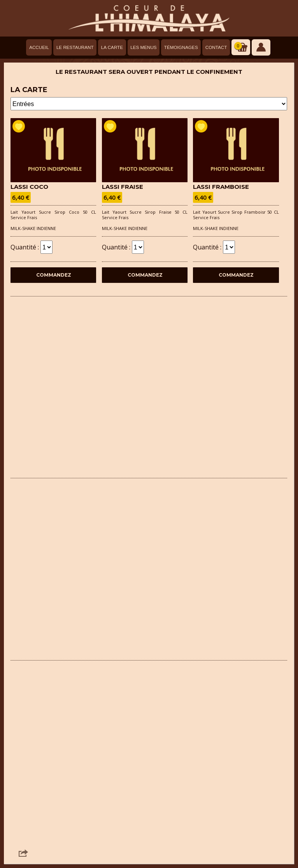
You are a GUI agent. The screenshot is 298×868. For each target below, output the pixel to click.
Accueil (39, 47)
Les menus (143, 47)
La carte (112, 47)
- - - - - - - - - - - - (149, 104)
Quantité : (32, 246)
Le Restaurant (75, 47)
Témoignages (181, 47)
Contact (216, 47)
